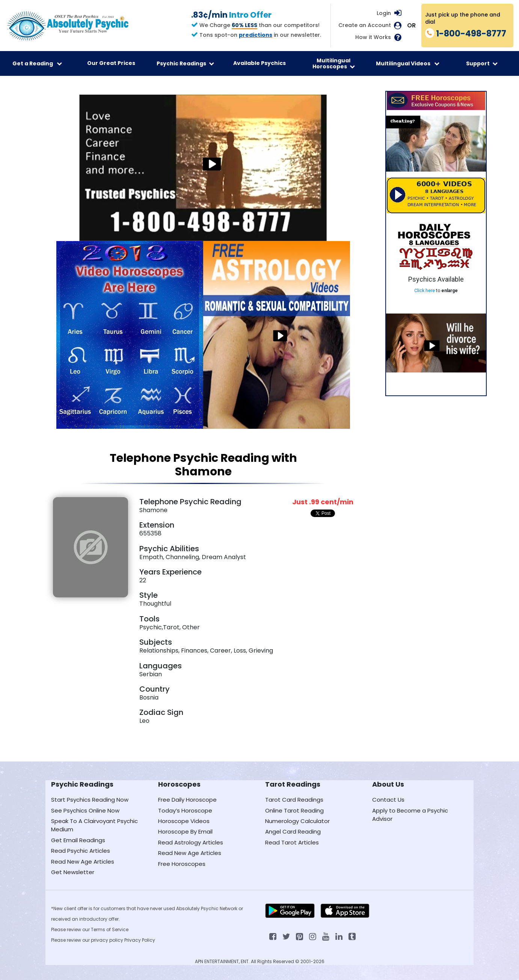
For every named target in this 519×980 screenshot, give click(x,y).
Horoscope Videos (184, 821)
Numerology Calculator (297, 821)
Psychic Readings (185, 63)
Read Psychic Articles (81, 851)
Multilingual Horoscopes (334, 63)
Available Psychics (259, 63)
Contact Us (388, 800)
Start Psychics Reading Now (90, 800)
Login (384, 13)
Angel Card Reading (293, 831)
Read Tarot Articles (292, 842)
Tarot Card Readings (294, 800)
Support (482, 63)
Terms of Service (110, 929)
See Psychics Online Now (85, 810)
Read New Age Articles (83, 862)
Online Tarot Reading (294, 810)
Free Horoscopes (182, 864)
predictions (256, 35)
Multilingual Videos (408, 63)
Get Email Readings (78, 840)
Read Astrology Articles (191, 842)
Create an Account (365, 25)
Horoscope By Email (185, 831)
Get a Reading (37, 63)
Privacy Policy (140, 940)
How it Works (373, 37)
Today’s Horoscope (185, 810)
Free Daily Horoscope (187, 800)
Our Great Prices (111, 63)
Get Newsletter (73, 872)
